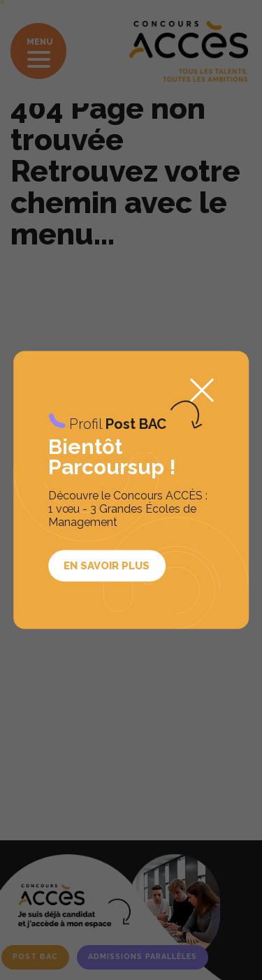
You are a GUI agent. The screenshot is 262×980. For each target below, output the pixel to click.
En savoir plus (107, 565)
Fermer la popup (202, 389)
